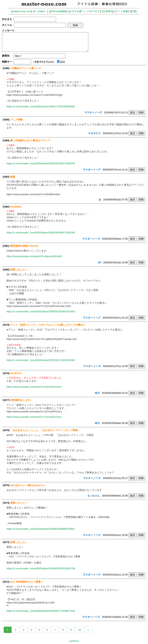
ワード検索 (122, 11)
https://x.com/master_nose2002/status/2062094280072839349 (41, 163)
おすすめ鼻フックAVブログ (85, 11)
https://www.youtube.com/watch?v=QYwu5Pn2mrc (34, 387)
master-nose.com (22, 11)
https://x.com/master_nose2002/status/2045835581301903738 (41, 568)
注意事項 (108, 11)
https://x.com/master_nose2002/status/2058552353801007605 (41, 311)
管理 (133, 11)
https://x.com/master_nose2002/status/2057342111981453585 (41, 360)
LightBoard (74, 641)
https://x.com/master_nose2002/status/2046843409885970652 (41, 529)
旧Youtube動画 (58, 11)
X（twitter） (41, 11)
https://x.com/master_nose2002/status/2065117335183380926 (41, 106)
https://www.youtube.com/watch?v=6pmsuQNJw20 (34, 256)
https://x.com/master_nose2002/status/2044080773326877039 (41, 611)
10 (80, 630)
